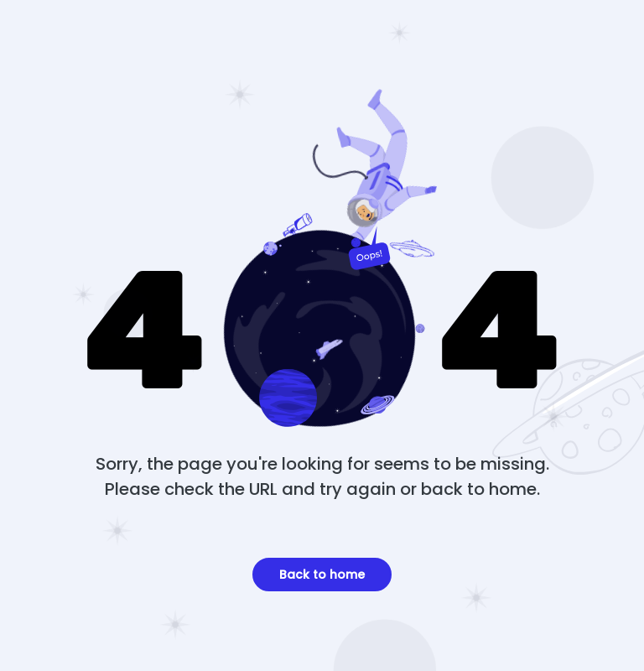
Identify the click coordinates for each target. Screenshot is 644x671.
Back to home (322, 575)
